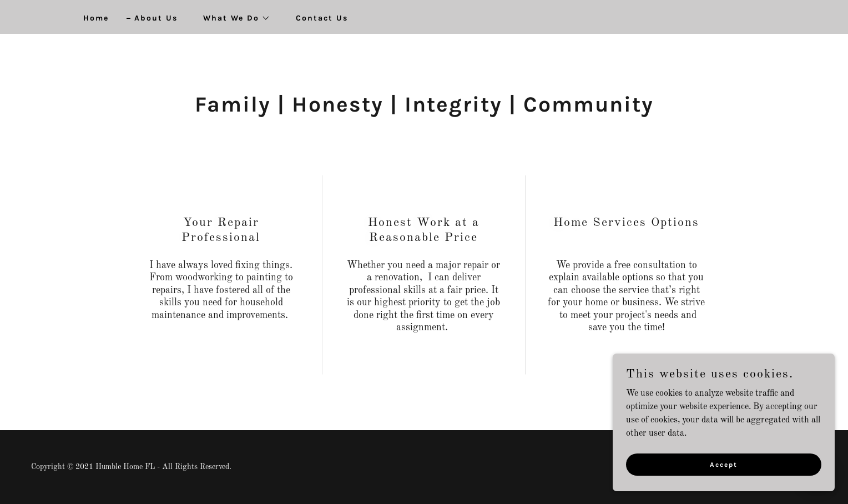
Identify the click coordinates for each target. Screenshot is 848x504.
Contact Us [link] (322, 18)
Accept (724, 472)
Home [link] (96, 18)
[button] (233, 18)
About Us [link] (156, 18)
